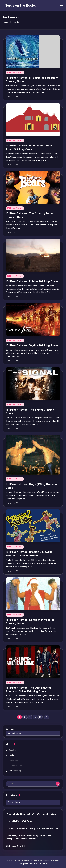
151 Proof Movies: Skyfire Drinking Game (32, 345)
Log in (11, 755)
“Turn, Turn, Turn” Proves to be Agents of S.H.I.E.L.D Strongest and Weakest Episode (30, 837)
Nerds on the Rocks (20, 5)
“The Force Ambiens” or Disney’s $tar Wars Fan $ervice (32, 829)
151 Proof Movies (15, 72)
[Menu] (61, 6)
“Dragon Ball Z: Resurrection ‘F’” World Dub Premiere (31, 814)
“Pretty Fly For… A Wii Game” (19, 821)
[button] (46, 717)
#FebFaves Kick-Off (15, 846)
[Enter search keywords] (33, 784)
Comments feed (16, 765)
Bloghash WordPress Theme (33, 864)
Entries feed (14, 760)
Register (12, 750)
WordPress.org (15, 771)
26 (40, 717)
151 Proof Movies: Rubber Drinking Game (32, 281)
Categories (11, 729)
